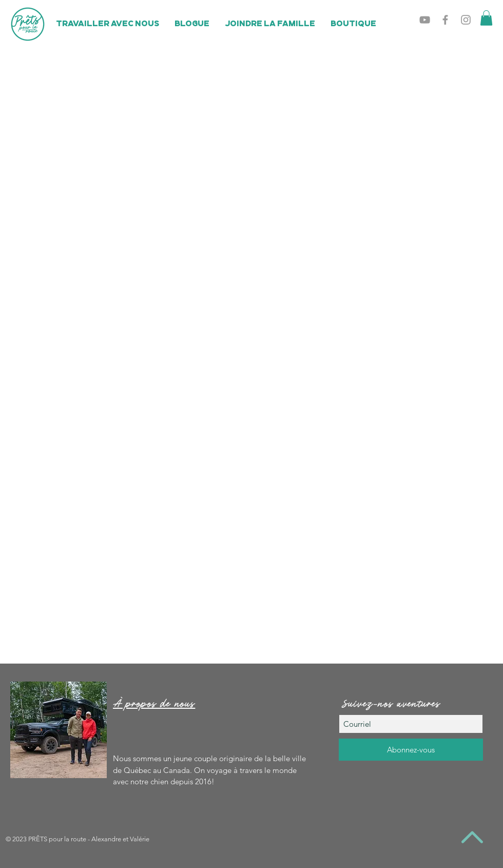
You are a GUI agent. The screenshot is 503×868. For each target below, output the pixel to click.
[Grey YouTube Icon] (425, 20)
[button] (486, 18)
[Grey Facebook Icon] (445, 20)
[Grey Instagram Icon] (466, 20)
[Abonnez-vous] (411, 750)
